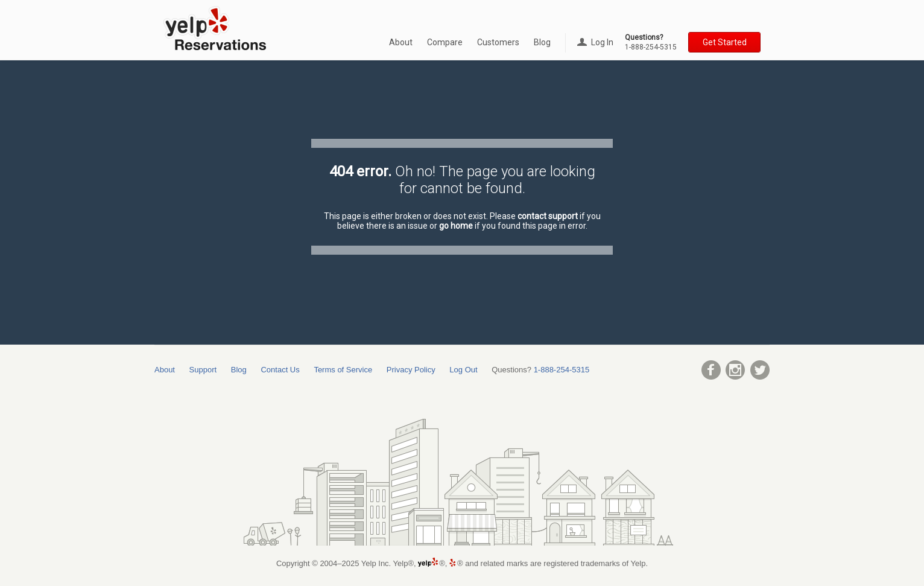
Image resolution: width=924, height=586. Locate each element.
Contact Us (280, 370)
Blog (542, 42)
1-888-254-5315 (651, 47)
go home (456, 226)
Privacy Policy (411, 370)
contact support (548, 216)
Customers (498, 42)
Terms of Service (343, 370)
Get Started (725, 42)
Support (203, 370)
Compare (445, 42)
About (401, 42)
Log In (595, 42)
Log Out (463, 370)
